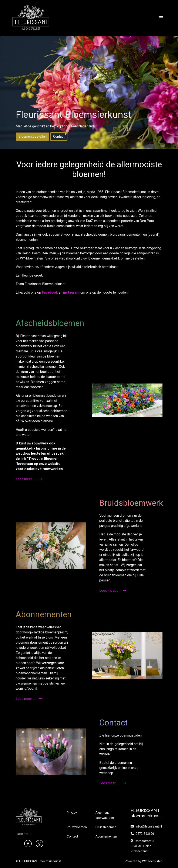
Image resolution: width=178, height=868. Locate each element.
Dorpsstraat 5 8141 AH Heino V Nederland (142, 846)
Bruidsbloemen (106, 827)
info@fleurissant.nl (146, 826)
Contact (59, 136)
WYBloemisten (152, 861)
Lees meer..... (29, 479)
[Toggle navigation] (161, 18)
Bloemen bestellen (33, 136)
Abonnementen (106, 836)
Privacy (72, 813)
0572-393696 (142, 834)
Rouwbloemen (77, 827)
